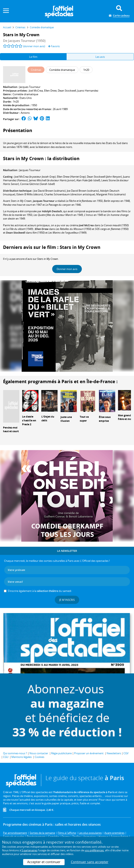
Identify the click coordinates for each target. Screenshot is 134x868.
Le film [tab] (33, 57)
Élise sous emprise (105, 419)
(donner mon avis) (34, 46)
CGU (6, 757)
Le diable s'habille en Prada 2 (29, 420)
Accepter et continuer (44, 862)
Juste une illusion (66, 419)
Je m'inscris (67, 600)
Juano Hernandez (88, 91)
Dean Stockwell (67, 91)
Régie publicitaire (61, 753)
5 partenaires (29, 850)
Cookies (39, 757)
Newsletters (114, 753)
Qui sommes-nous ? (15, 753)
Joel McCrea (36, 91)
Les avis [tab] (100, 57)
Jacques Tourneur (30, 87)
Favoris (54, 46)
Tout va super (84, 419)
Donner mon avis (67, 269)
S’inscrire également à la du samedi (39, 591)
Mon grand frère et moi (125, 417)
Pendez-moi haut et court (11, 430)
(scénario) (50, 191)
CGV (126, 753)
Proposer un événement (89, 753)
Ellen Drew (50, 91)
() (35, 177)
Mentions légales (22, 757)
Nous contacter (39, 753)
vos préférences (94, 850)
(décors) (30, 194)
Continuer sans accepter (90, 862)
